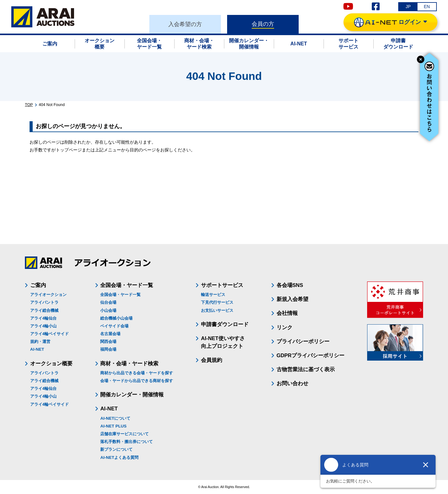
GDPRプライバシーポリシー (310, 355)
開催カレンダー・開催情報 (132, 395)
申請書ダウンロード (225, 324)
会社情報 (287, 313)
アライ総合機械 (44, 310)
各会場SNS (290, 285)
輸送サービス (213, 295)
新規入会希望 (292, 299)
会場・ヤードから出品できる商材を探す (137, 381)
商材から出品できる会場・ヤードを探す (137, 373)
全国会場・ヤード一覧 (120, 295)
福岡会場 (108, 349)
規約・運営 (40, 342)
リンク (285, 328)
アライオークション (48, 295)
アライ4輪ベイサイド (49, 334)
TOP (29, 105)
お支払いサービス (217, 310)
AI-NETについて (115, 418)
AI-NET (37, 349)
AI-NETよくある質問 (119, 457)
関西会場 (108, 342)
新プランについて (116, 449)
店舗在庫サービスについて (124, 434)
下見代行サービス (217, 302)
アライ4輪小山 (43, 326)
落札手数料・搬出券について (126, 442)
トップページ (69, 150)
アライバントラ (44, 302)
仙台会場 (108, 302)
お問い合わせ (292, 383)
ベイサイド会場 (114, 326)
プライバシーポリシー (303, 342)
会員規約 (212, 360)
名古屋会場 (110, 334)
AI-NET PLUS (113, 426)
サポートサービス (222, 285)
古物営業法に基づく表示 (306, 369)
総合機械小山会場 (116, 318)
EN (427, 7)
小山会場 (108, 310)
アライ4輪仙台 (43, 318)
